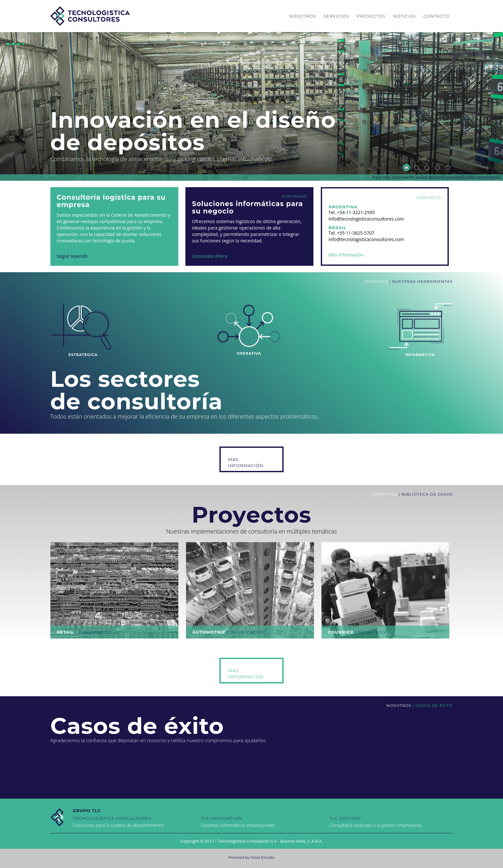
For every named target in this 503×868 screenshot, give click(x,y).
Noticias (404, 16)
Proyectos (371, 16)
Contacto (436, 16)
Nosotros (303, 16)
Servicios (336, 16)
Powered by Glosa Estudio (252, 857)
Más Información (246, 462)
